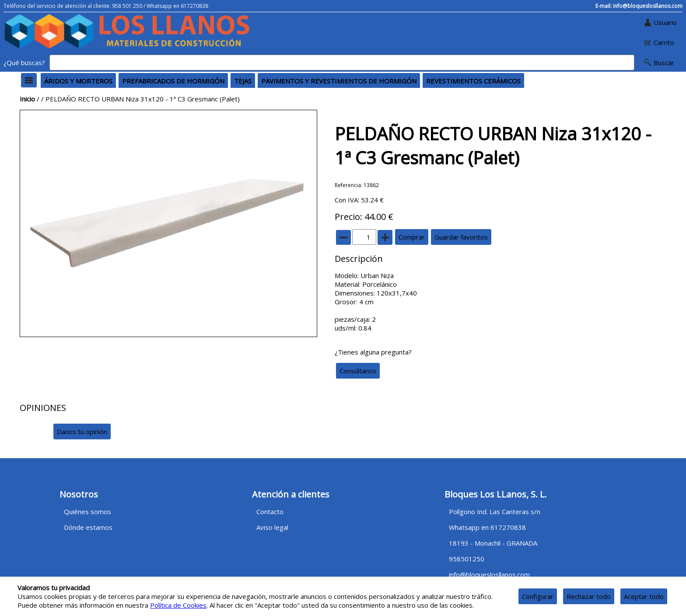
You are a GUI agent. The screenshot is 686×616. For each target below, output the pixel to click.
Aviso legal (272, 527)
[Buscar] (342, 63)
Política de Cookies (178, 605)
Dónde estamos (88, 527)
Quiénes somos (87, 512)
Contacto (270, 512)
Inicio (27, 99)
